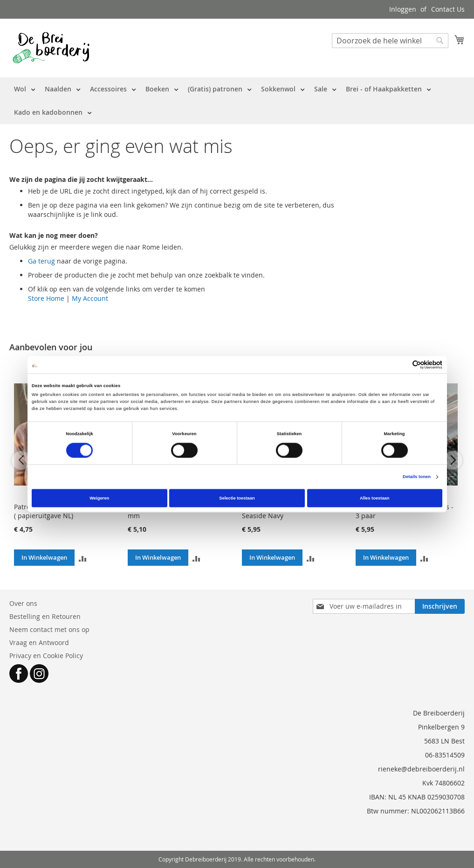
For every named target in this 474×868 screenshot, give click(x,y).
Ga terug (41, 261)
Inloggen (403, 9)
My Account (90, 298)
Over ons (23, 603)
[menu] (237, 101)
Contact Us (448, 9)
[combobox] (390, 41)
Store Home (46, 298)
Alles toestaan (374, 498)
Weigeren (99, 498)
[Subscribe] (440, 606)
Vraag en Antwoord (39, 642)
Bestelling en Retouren (45, 616)
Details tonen (417, 477)
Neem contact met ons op (49, 629)
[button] (83, 558)
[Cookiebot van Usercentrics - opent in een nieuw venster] (402, 365)
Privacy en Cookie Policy (46, 656)
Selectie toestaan (237, 498)
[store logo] (51, 48)
